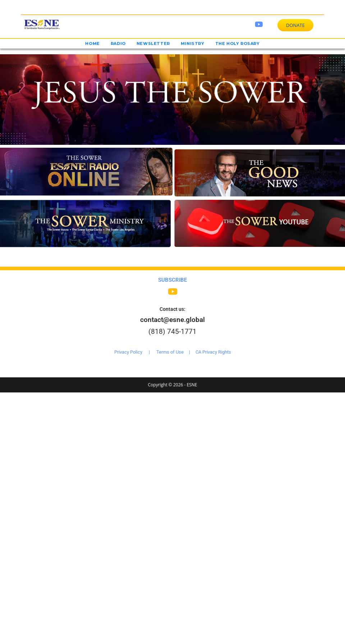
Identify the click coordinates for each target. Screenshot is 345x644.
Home (92, 43)
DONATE (295, 25)
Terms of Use (170, 352)
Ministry (193, 43)
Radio (118, 43)
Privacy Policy (128, 352)
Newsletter (153, 43)
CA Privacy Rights (213, 352)
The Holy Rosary (238, 43)
